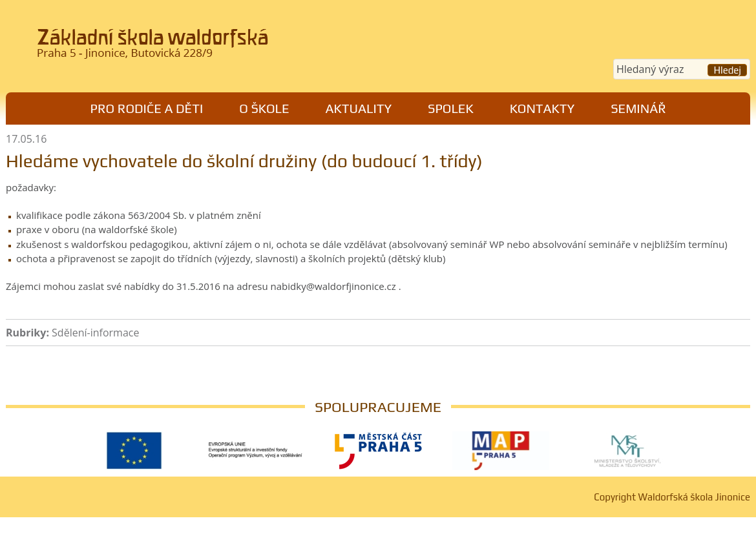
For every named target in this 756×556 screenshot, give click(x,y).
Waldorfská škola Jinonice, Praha (184, 48)
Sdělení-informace (95, 333)
